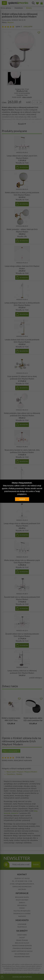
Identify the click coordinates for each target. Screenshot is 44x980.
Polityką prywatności (16, 488)
